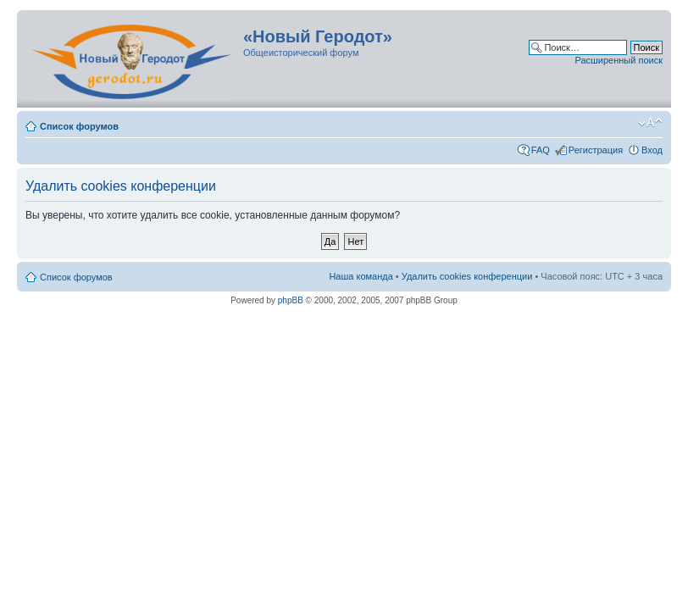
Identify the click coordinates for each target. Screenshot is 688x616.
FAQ (541, 150)
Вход (652, 150)
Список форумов (79, 126)
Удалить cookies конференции (467, 276)
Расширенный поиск (619, 60)
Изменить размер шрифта (650, 123)
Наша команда (361, 276)
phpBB (291, 300)
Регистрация (596, 150)
